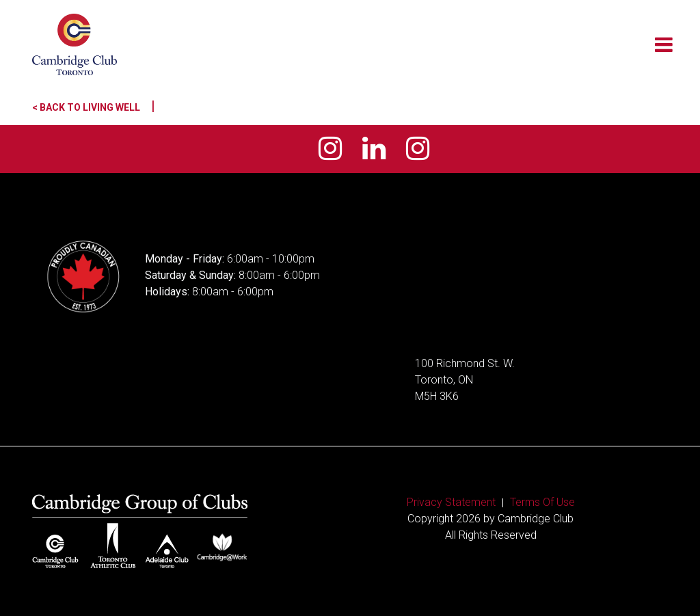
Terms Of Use (542, 502)
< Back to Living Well (94, 107)
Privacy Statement (451, 502)
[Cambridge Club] (75, 44)
